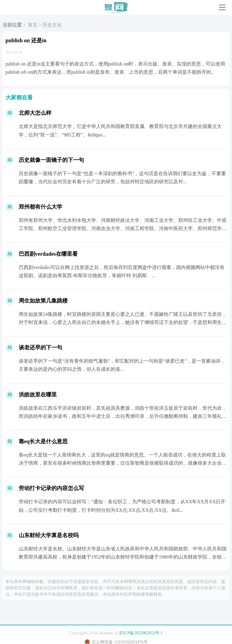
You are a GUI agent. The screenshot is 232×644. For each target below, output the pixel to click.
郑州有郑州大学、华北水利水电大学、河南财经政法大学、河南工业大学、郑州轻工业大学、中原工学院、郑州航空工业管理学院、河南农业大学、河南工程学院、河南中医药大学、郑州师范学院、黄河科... (123, 228)
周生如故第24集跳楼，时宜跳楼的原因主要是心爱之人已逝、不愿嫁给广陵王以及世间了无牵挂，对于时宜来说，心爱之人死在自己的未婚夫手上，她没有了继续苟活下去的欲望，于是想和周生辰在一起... (123, 322)
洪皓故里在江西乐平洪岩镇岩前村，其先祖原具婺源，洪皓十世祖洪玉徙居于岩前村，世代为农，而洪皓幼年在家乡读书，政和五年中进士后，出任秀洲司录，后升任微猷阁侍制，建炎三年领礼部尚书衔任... (123, 416)
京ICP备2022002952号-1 (141, 633)
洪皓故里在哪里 (38, 395)
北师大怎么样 (35, 113)
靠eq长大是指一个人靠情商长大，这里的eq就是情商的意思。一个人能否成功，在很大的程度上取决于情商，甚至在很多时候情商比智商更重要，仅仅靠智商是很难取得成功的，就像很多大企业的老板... (123, 463)
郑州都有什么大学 (40, 207)
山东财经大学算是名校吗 (49, 535)
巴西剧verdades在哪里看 (48, 254)
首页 (33, 25)
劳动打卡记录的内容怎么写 (51, 488)
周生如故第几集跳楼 (43, 301)
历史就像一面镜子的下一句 (51, 160)
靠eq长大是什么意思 (43, 441)
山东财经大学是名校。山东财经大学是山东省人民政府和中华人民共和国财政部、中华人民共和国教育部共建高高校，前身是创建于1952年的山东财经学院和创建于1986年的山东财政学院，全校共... (123, 557)
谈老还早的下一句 (40, 348)
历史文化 (52, 25)
